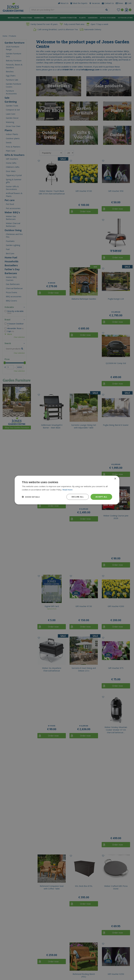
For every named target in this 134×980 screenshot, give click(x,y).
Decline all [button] (78, 497)
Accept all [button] (101, 497)
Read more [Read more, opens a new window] (67, 490)
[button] (31, 497)
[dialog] (67, 490)
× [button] (115, 479)
